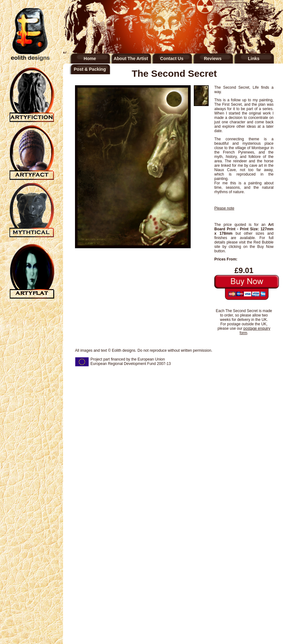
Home (90, 59)
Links (254, 59)
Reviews (213, 59)
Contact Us (172, 59)
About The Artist (131, 59)
